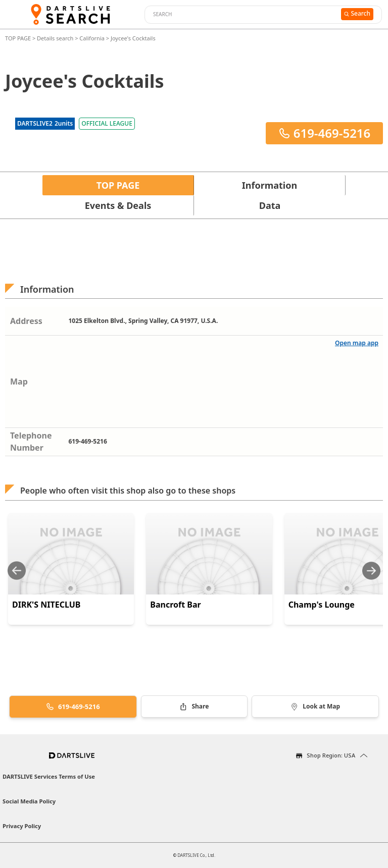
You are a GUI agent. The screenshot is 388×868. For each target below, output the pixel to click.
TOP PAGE (19, 38)
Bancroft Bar (175, 605)
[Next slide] (371, 571)
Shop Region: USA (331, 755)
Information (270, 185)
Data (270, 205)
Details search (56, 38)
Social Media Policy (29, 801)
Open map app (357, 343)
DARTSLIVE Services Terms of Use (49, 776)
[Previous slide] (17, 571)
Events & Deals (118, 205)
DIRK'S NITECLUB (46, 605)
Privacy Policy (22, 826)
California (92, 38)
